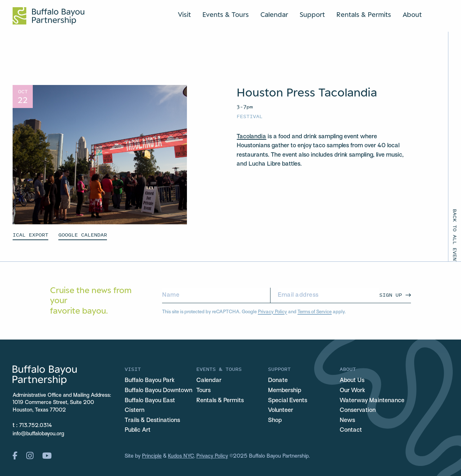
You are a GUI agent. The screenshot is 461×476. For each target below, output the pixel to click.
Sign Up (391, 295)
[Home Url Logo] (48, 16)
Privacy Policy (272, 312)
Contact (351, 430)
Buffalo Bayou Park (150, 381)
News (347, 421)
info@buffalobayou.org (38, 434)
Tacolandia (251, 137)
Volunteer (281, 410)
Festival (250, 116)
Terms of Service (315, 312)
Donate (278, 381)
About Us (352, 381)
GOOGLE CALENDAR (83, 235)
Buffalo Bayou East (150, 401)
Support (312, 14)
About (412, 14)
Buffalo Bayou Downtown (158, 391)
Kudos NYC (181, 456)
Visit (184, 14)
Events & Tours (226, 14)
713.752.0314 (36, 426)
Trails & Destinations (152, 421)
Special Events (288, 401)
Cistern (135, 410)
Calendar (274, 14)
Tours (203, 391)
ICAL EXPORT (30, 235)
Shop (275, 421)
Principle (152, 456)
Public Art (138, 430)
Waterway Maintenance (372, 401)
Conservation (358, 410)
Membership (285, 391)
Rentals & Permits (364, 14)
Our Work (352, 391)
